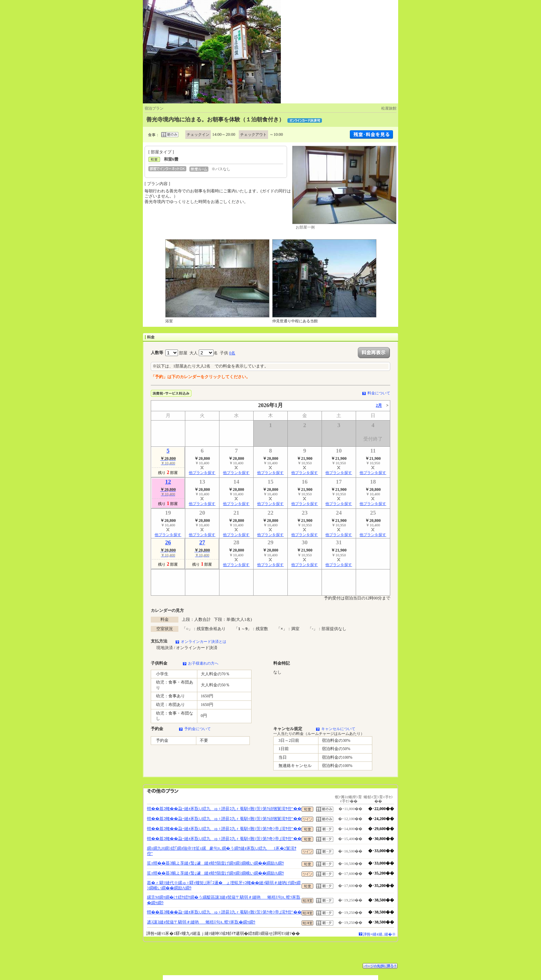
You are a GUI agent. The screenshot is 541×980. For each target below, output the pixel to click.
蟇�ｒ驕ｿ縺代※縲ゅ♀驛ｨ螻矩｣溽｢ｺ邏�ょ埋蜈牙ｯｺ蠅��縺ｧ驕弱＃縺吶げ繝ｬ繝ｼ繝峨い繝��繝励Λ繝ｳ (224, 886)
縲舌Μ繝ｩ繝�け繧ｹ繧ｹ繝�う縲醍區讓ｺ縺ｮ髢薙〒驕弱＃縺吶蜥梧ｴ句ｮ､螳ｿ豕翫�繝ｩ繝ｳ (224, 900)
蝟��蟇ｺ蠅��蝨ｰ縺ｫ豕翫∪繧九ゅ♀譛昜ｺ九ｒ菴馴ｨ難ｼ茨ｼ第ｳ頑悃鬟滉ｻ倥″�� (224, 809)
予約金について (198, 729)
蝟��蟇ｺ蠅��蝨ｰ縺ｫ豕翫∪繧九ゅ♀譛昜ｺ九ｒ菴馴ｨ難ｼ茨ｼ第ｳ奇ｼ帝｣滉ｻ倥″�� (224, 829)
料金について (379, 393)
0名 (232, 353)
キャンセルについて (338, 729)
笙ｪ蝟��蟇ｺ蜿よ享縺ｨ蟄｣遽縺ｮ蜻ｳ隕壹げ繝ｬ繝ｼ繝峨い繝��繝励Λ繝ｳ (215, 863)
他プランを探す (202, 473)
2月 (379, 405)
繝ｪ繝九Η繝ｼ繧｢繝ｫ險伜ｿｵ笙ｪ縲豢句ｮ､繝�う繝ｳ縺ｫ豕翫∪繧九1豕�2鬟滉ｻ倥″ (222, 851)
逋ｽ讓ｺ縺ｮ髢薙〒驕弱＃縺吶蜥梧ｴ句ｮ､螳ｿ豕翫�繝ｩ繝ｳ (201, 922)
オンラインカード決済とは (204, 641)
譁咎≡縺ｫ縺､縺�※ (379, 934)
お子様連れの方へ (203, 663)
